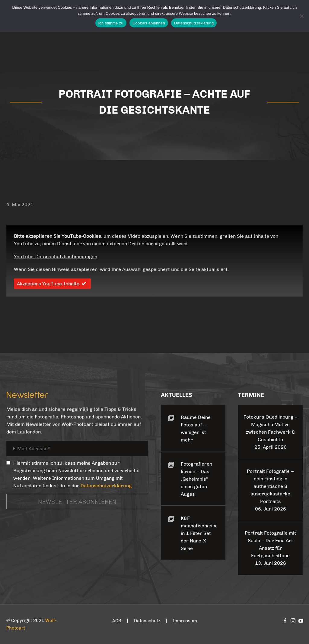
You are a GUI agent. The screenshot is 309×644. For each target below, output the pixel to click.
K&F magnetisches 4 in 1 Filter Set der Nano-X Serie (199, 533)
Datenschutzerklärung (106, 486)
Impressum (185, 621)
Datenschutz (147, 621)
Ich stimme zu (111, 23)
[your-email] (77, 449)
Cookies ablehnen (149, 23)
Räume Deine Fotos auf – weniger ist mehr (196, 429)
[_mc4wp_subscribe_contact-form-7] (8, 463)
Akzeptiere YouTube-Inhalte (52, 284)
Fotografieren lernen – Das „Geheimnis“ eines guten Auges (196, 479)
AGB (117, 621)
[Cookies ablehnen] (301, 16)
